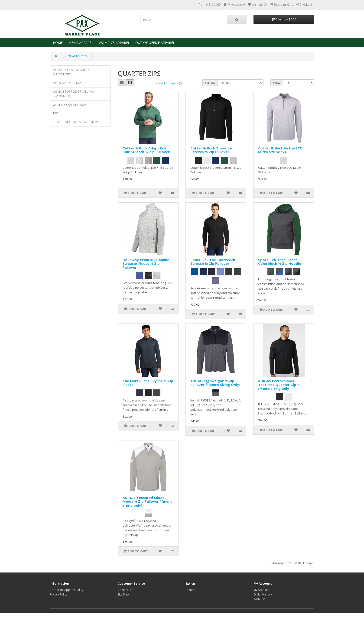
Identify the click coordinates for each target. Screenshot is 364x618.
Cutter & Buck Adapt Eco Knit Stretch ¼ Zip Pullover (146, 150)
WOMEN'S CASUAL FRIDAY (70, 105)
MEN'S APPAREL (80, 43)
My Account (261, 590)
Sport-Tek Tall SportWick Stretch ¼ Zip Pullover (213, 262)
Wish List (259, 599)
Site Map (123, 594)
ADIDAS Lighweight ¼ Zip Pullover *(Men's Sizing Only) (215, 383)
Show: (277, 83)
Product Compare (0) (168, 83)
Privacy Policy (58, 594)
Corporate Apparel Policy (67, 590)
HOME (57, 43)
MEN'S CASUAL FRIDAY (67, 83)
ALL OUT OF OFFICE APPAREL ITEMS (76, 122)
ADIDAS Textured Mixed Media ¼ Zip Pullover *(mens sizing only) (147, 501)
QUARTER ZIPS (77, 56)
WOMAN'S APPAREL (114, 43)
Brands (190, 590)
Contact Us (125, 590)
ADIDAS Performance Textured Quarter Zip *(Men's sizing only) (279, 385)
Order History (263, 594)
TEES (56, 113)
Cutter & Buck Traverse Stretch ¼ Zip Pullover (211, 150)
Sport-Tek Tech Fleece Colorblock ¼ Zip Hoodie (280, 262)
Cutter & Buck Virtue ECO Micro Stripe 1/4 (280, 150)
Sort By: (210, 83)
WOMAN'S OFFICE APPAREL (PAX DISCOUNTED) (74, 94)
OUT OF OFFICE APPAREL (155, 43)
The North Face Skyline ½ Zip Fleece (148, 383)
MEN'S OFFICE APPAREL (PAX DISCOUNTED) (71, 72)
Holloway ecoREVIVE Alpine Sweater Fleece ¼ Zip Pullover (146, 264)
